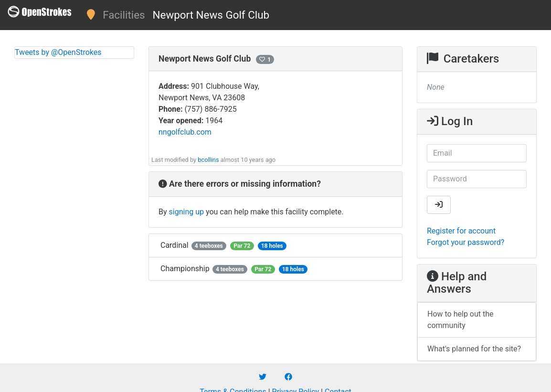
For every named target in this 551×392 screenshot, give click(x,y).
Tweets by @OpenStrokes (58, 52)
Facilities (124, 15)
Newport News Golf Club (211, 15)
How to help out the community (461, 320)
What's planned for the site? (474, 349)
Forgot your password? (466, 242)
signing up (186, 212)
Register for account (461, 231)
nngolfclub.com (185, 132)
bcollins (208, 160)
